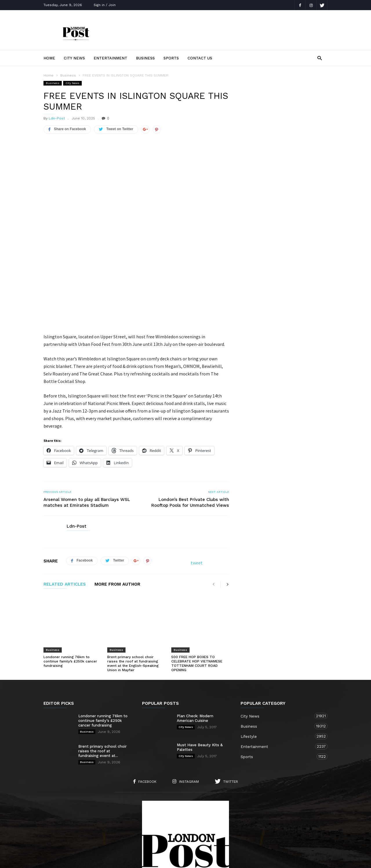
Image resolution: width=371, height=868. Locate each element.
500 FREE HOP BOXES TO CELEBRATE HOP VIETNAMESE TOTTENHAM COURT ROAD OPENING (197, 592)
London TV (195, 860)
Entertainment (110, 58)
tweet (197, 507)
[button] (320, 58)
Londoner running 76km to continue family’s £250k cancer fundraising (70, 590)
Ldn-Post (57, 118)
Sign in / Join (105, 5)
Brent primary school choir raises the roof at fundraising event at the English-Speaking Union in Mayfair (133, 592)
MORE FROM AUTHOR (117, 529)
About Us (92, 831)
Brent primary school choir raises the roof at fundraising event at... (102, 679)
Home (49, 58)
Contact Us (200, 58)
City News (74, 58)
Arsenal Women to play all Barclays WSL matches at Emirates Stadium (87, 446)
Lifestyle (278, 665)
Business (145, 58)
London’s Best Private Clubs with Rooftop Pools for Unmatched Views (190, 446)
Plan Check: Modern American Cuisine (195, 647)
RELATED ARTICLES (65, 529)
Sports (171, 58)
